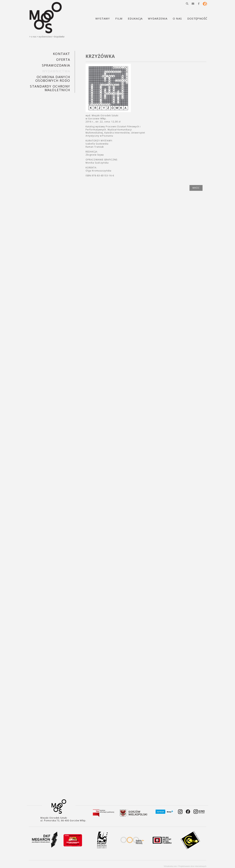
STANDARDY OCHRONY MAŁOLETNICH (50, 88)
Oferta (63, 60)
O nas (34, 37)
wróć (196, 188)
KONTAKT (62, 54)
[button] (187, 4)
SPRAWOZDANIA (56, 65)
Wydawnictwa (45, 37)
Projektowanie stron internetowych (192, 866)
